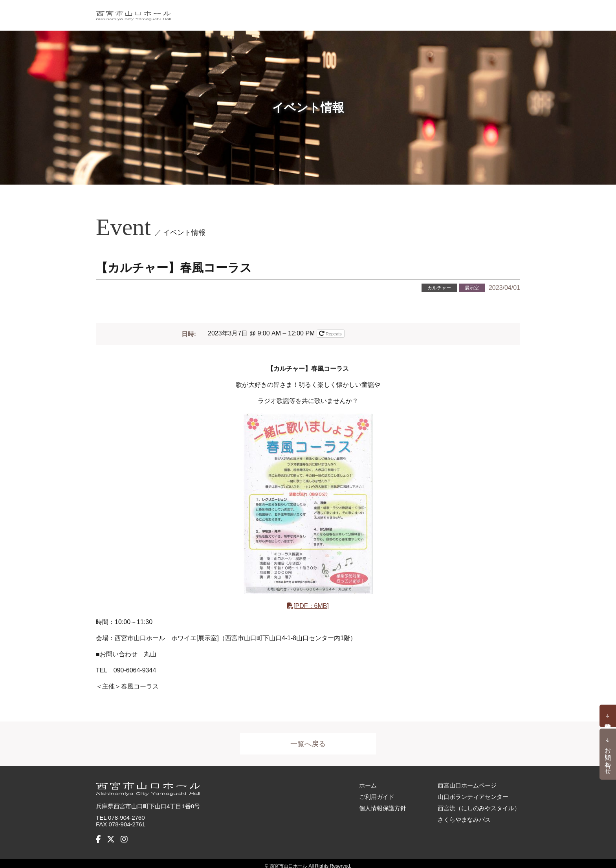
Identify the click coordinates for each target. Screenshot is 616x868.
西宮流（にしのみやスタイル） (479, 803)
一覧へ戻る (308, 744)
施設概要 (366, 13)
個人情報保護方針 (383, 803)
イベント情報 (283, 13)
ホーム (241, 13)
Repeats (331, 333)
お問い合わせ (608, 757)
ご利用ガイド (411, 13)
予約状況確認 (608, 716)
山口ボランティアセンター (473, 791)
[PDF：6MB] (311, 605)
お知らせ (328, 13)
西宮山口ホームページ (467, 780)
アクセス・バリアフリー (481, 13)
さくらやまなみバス (464, 814)
